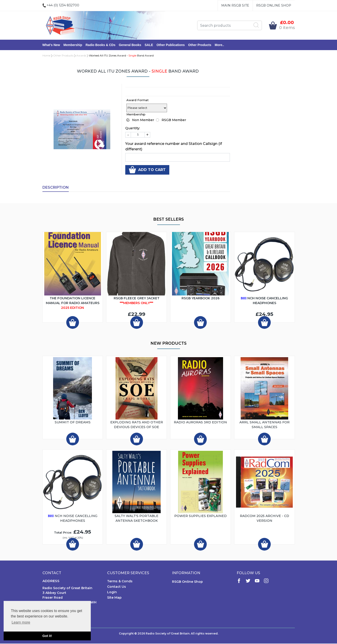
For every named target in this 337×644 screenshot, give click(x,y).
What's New (51, 45)
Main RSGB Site (235, 5)
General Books (130, 45)
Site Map (114, 598)
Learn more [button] (21, 622)
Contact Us (117, 587)
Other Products (200, 45)
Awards (81, 56)
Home (46, 56)
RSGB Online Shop (274, 5)
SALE (149, 45)
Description (56, 188)
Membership (73, 45)
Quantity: (133, 129)
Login (112, 593)
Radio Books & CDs (100, 45)
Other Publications (171, 45)
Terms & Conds (120, 582)
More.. (219, 45)
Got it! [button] (47, 636)
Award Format (138, 100)
